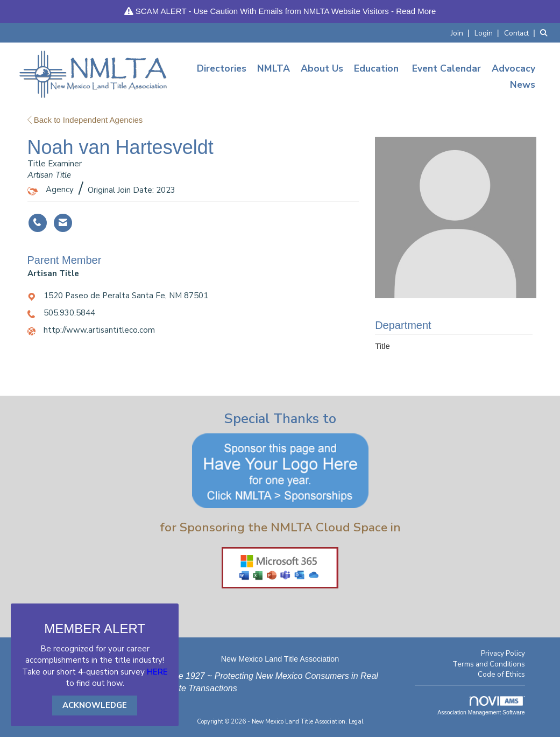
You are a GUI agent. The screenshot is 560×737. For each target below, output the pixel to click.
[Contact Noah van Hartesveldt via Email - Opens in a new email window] (63, 223)
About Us (322, 68)
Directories (222, 68)
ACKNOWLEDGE (95, 705)
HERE (157, 672)
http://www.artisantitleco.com (99, 330)
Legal (356, 722)
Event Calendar (446, 68)
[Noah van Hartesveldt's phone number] (38, 223)
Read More (416, 11)
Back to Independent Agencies (85, 120)
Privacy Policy (503, 653)
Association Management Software (481, 706)
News (523, 85)
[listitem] (462, 33)
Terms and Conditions (489, 664)
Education (376, 68)
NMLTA (274, 68)
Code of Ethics (501, 674)
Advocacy (513, 68)
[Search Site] (546, 33)
